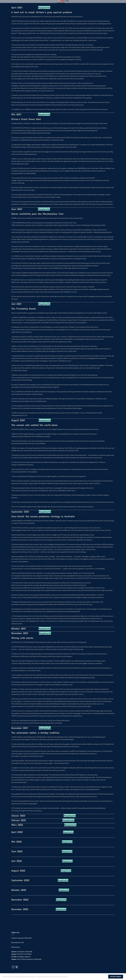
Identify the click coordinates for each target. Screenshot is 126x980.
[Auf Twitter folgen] (17, 967)
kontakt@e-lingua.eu (24, 957)
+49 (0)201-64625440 (25, 952)
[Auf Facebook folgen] (13, 967)
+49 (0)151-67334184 (24, 954)
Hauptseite (44, 7)
